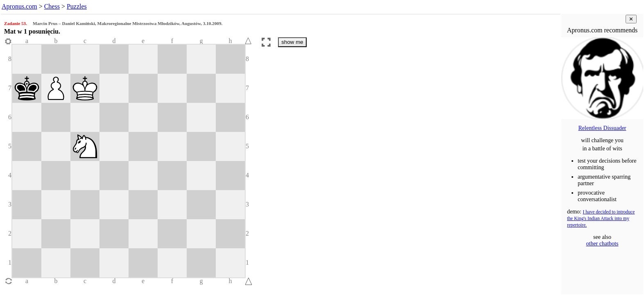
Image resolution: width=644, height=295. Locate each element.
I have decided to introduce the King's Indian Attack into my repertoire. (601, 219)
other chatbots (602, 244)
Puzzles (77, 6)
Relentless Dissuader (602, 128)
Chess (52, 6)
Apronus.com (19, 6)
